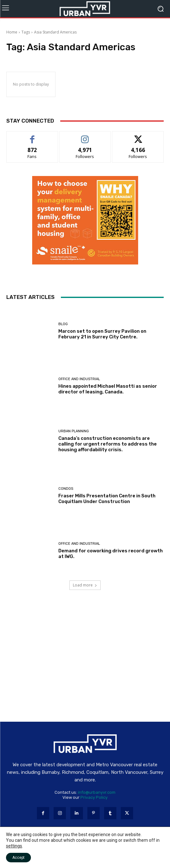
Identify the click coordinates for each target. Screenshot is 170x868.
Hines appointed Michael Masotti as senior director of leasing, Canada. (108, 389)
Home (12, 32)
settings (14, 846)
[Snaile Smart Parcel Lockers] (85, 263)
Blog (63, 324)
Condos (66, 489)
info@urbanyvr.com (97, 792)
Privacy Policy (94, 797)
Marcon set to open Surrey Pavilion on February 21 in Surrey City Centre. (102, 334)
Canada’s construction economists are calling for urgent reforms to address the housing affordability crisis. (108, 444)
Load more (85, 585)
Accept (18, 858)
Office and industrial (79, 379)
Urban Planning (74, 431)
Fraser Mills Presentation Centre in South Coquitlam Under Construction (107, 499)
